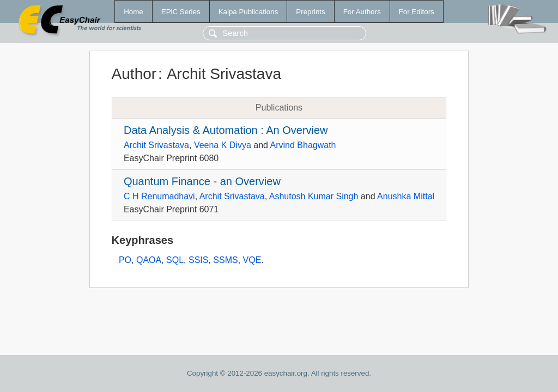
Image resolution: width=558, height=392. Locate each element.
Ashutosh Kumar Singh (314, 196)
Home (134, 12)
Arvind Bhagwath (303, 145)
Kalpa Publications (248, 12)
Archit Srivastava (156, 145)
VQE (252, 260)
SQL (175, 260)
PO (125, 260)
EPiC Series (181, 12)
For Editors (417, 12)
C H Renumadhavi (159, 196)
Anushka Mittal (406, 196)
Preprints (310, 12)
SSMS (225, 260)
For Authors (362, 12)
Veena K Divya (223, 145)
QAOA (149, 260)
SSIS (198, 260)
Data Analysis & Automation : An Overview (226, 130)
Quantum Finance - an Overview (202, 181)
